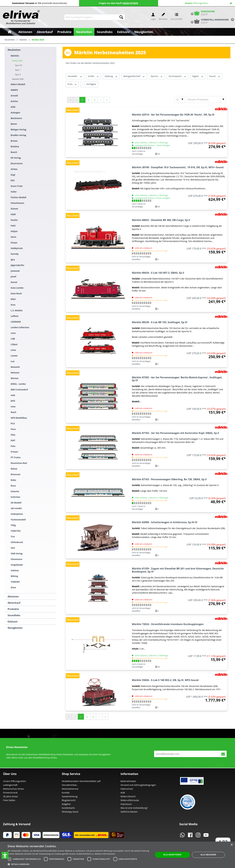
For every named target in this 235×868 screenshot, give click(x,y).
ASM (13, 107)
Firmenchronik (10, 793)
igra (13, 260)
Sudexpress (17, 514)
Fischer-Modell (18, 197)
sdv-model (16, 508)
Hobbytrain (17, 248)
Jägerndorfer (17, 265)
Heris (14, 237)
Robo (13, 480)
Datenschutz (127, 789)
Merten (15, 378)
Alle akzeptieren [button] (172, 855)
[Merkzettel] (163, 17)
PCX (13, 423)
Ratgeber (66, 804)
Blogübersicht (69, 800)
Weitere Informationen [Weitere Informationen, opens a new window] (105, 854)
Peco (13, 429)
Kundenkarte (68, 808)
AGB (123, 793)
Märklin (15, 56)
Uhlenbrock (17, 542)
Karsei (14, 282)
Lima (13, 350)
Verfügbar (91, 84)
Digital (198, 76)
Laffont (15, 316)
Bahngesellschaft (134, 76)
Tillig (13, 525)
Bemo (14, 124)
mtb (13, 395)
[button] (5, 855)
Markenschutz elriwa (13, 789)
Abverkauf (14, 603)
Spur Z (18, 74)
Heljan (14, 231)
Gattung (111, 76)
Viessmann (16, 559)
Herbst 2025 (17, 61)
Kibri (13, 299)
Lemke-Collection (20, 327)
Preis (72, 84)
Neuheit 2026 (18, 79)
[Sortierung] (206, 99)
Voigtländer (17, 565)
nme (13, 406)
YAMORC (15, 582)
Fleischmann (17, 203)
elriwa (14, 169)
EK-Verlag (16, 158)
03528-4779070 (130, 3)
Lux (13, 361)
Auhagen (15, 113)
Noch (13, 412)
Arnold (14, 96)
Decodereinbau (69, 785)
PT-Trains (16, 457)
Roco (13, 486)
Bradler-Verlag (18, 135)
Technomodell (18, 520)
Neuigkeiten (15, 628)
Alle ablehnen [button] (208, 855)
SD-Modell (16, 503)
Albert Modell (18, 84)
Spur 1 (18, 70)
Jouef (13, 276)
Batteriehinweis (128, 781)
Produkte (13, 609)
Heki (13, 226)
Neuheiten (14, 50)
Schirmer (15, 497)
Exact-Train (17, 186)
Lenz (13, 333)
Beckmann (16, 118)
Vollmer (15, 570)
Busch (14, 152)
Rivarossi (15, 474)
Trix (13, 537)
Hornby (15, 254)
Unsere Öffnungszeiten (14, 781)
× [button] (232, 845)
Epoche (157, 76)
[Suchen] (121, 17)
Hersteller (75, 76)
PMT (13, 440)
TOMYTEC (16, 531)
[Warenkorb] (202, 13)
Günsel (14, 209)
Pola (13, 446)
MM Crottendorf (19, 390)
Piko (13, 435)
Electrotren (17, 163)
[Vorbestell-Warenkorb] (209, 21)
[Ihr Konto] (153, 17)
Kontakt (66, 793)
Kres (13, 305)
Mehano (15, 373)
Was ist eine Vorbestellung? (134, 808)
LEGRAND (16, 322)
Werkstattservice (70, 789)
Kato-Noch (16, 293)
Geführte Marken (129, 812)
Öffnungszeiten (208, 3)
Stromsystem (178, 76)
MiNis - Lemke (18, 384)
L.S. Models (17, 310)
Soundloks (14, 615)
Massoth (15, 367)
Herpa (14, 243)
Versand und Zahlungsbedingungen (138, 785)
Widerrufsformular (130, 800)
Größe (93, 76)
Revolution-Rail (19, 463)
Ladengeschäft (10, 785)
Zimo (13, 587)
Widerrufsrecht (128, 796)
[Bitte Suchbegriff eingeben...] (91, 17)
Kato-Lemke (17, 288)
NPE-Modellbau (19, 418)
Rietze (14, 469)
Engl (13, 175)
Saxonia (15, 491)
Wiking (14, 576)
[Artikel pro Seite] (180, 99)
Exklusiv (13, 622)
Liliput (14, 344)
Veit (13, 548)
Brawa (14, 141)
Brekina (15, 146)
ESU (13, 180)
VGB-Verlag (17, 553)
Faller (14, 192)
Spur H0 (19, 65)
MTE (13, 401)
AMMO (14, 90)
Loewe (14, 356)
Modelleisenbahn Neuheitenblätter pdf (81, 781)
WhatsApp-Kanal (70, 812)
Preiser (14, 452)
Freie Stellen (9, 800)
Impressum (126, 804)
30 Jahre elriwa (10, 796)
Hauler (14, 220)
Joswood (15, 271)
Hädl (13, 214)
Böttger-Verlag (18, 129)
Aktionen (13, 596)
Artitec (14, 101)
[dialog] (117, 855)
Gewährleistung (70, 796)
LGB (13, 339)
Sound (215, 76)
